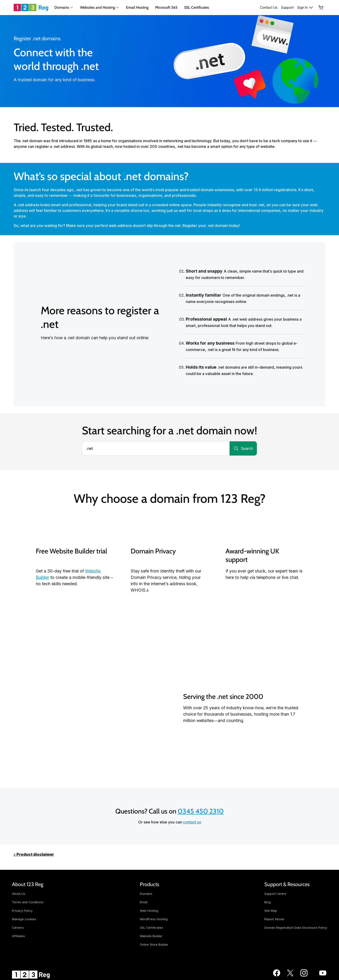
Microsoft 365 (166, 7)
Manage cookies (24, 919)
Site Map (271, 911)
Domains (146, 894)
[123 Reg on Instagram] (304, 976)
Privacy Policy (22, 911)
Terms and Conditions (28, 902)
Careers (18, 928)
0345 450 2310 (201, 811)
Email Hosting (137, 7)
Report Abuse (274, 919)
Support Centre (275, 894)
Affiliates (18, 936)
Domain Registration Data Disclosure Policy (296, 928)
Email (144, 902)
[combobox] (156, 448)
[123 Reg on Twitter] (290, 976)
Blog (268, 902)
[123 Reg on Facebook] (277, 976)
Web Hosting (149, 911)
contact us (192, 822)
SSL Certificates (197, 7)
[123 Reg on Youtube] (323, 976)
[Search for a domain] (243, 448)
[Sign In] (306, 8)
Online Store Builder (154, 945)
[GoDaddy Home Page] (32, 975)
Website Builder (151, 936)
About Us (19, 894)
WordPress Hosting (154, 919)
